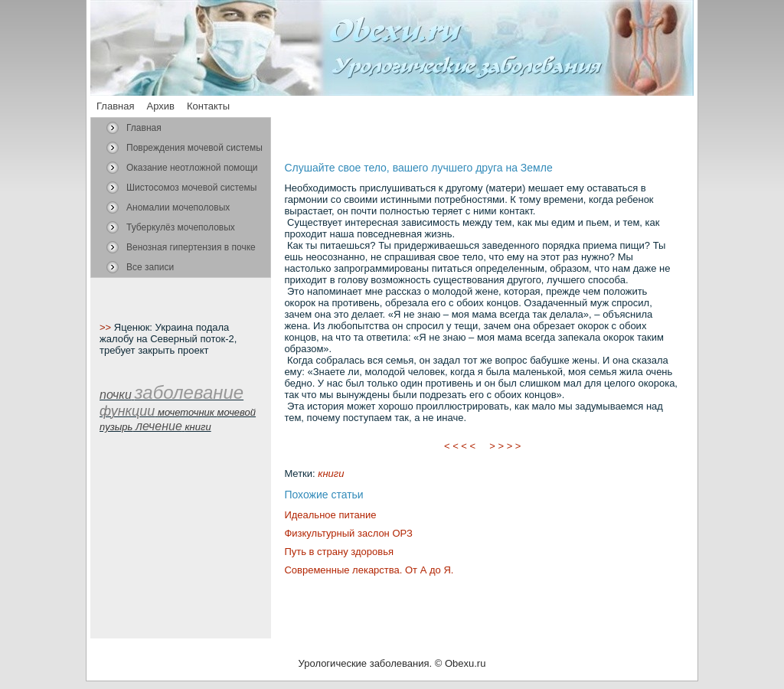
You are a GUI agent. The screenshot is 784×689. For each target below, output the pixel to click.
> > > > (505, 446)
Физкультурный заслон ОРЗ (348, 533)
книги (331, 473)
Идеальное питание (330, 515)
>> (107, 327)
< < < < (460, 446)
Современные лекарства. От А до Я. (369, 570)
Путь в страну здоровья (339, 552)
